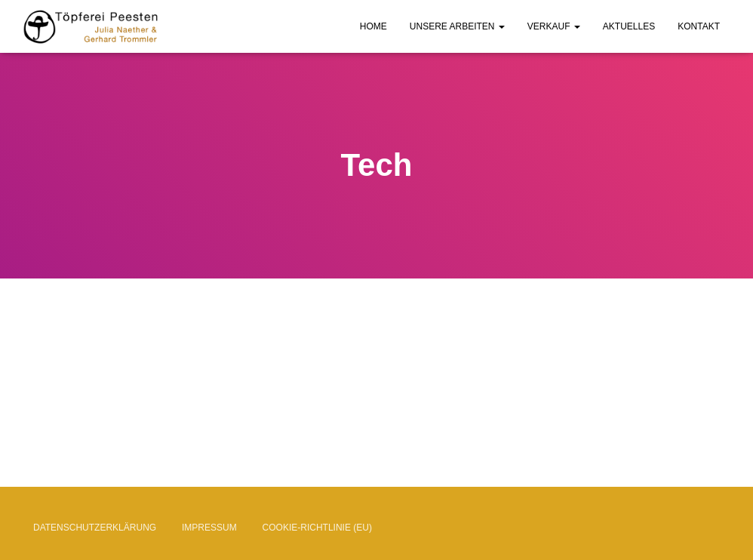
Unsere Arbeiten (457, 26)
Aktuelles (629, 26)
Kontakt (699, 26)
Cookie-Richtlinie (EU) (317, 528)
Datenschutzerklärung (95, 528)
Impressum (209, 528)
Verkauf (554, 26)
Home (373, 26)
